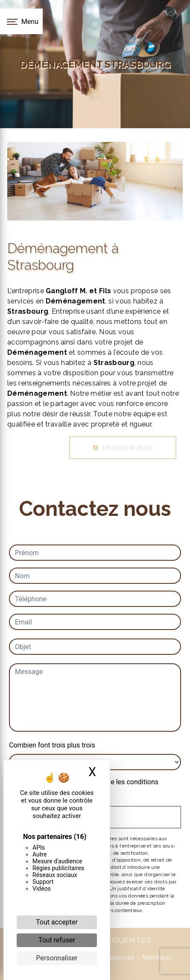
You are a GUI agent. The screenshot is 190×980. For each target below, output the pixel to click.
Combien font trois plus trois (52, 745)
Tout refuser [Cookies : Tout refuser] (57, 940)
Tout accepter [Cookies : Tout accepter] (57, 922)
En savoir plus (123, 448)
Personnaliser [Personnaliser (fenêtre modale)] (57, 958)
